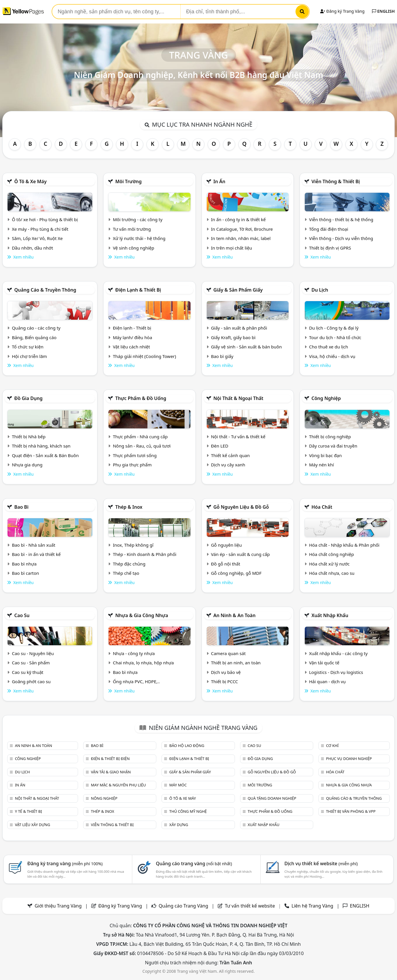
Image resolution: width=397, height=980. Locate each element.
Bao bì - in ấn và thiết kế (36, 554)
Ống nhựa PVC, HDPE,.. (136, 681)
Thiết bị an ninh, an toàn (236, 663)
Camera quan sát (228, 653)
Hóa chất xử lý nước (329, 564)
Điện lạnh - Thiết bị (132, 328)
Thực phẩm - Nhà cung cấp (140, 437)
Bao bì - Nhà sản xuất (34, 545)
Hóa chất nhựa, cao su (332, 573)
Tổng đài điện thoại (329, 229)
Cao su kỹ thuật (28, 672)
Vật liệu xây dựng (32, 825)
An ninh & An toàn (235, 615)
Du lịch (320, 290)
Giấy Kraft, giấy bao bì (233, 337)
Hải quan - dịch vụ (327, 681)
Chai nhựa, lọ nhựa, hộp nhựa (143, 663)
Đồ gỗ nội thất (225, 564)
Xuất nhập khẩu (330, 615)
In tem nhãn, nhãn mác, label (241, 238)
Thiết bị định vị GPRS (330, 248)
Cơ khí (332, 746)
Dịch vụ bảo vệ (226, 672)
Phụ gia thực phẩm (132, 465)
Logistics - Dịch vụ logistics (336, 672)
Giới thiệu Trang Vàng (58, 906)
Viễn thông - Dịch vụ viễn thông (341, 238)
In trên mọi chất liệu (231, 248)
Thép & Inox (129, 507)
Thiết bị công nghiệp (330, 437)
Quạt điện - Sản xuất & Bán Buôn (45, 455)
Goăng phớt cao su (31, 681)
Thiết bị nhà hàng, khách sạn (41, 446)
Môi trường (128, 181)
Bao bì (21, 507)
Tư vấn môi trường (132, 229)
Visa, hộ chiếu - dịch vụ (332, 356)
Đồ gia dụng (28, 398)
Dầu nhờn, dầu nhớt (32, 248)
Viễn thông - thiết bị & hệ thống (341, 219)
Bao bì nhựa (24, 564)
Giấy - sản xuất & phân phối (239, 328)
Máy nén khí (322, 465)
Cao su (22, 615)
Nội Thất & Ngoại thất (238, 398)
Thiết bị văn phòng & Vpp (351, 811)
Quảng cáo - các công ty (36, 328)
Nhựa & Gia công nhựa (142, 615)
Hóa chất (322, 507)
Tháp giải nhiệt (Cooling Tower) (144, 356)
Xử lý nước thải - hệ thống (139, 238)
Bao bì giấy (222, 356)
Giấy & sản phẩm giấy (238, 290)
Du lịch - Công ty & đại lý (334, 328)
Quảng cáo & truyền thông (45, 290)
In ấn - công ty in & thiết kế (238, 219)
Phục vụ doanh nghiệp (349, 759)
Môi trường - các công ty (138, 219)
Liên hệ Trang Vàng (312, 906)
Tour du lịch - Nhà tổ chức (335, 337)
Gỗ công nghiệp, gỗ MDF (236, 573)
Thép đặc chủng (129, 564)
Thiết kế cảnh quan (230, 455)
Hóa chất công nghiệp (332, 554)
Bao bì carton (26, 573)
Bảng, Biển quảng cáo (34, 337)
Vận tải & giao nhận (111, 772)
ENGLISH (383, 11)
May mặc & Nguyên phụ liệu (118, 785)
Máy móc (178, 785)
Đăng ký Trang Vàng (342, 11)
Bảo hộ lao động (187, 746)
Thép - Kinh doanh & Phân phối (145, 554)
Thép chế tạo (126, 573)
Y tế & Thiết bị (28, 811)
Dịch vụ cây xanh (228, 465)
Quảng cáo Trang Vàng (183, 906)
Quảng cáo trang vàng (194, 863)
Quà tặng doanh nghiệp (272, 798)
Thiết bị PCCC (224, 681)
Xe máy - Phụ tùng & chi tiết (40, 229)
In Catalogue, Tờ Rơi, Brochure (242, 229)
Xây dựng (179, 825)
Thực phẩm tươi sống (135, 455)
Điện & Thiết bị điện (110, 759)
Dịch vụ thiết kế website (321, 863)
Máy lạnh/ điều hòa (132, 337)
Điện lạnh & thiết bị (138, 290)
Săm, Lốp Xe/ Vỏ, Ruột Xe (37, 238)
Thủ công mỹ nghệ (188, 811)
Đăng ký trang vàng (65, 863)
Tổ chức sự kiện (28, 347)
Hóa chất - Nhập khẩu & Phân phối (344, 545)
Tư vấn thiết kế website (250, 906)
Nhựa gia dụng (27, 465)
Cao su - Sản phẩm (31, 663)
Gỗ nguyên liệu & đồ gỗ (241, 507)
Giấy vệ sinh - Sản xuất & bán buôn (246, 347)
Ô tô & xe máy (30, 181)
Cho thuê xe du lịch (329, 347)
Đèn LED (220, 446)
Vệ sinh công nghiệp (134, 248)
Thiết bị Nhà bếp (29, 437)
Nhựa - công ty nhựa (134, 653)
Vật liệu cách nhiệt (131, 347)
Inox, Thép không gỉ (133, 545)
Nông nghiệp (104, 798)
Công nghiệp (326, 398)
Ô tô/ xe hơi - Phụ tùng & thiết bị (45, 219)
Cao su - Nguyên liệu (33, 653)
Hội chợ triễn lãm (29, 356)
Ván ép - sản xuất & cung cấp (240, 554)
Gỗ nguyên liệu (226, 545)
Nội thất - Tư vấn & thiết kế (238, 437)
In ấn (219, 181)
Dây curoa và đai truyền (333, 446)
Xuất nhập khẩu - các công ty (338, 653)
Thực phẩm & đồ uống (141, 398)
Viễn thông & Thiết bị (336, 181)
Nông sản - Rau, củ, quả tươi (142, 446)
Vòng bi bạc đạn (326, 455)
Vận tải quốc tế (324, 663)
